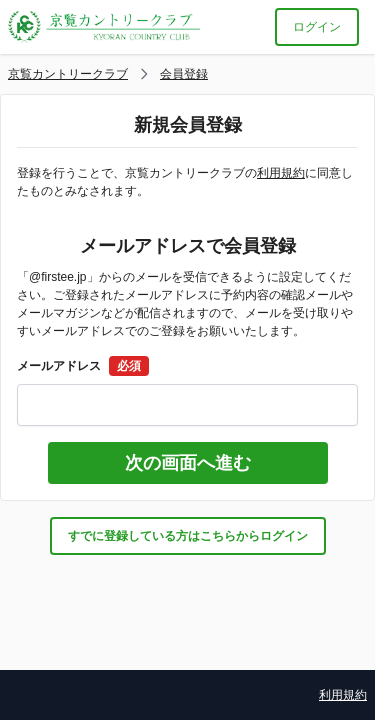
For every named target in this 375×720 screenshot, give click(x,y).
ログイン (317, 27)
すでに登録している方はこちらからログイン (188, 536)
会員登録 (184, 74)
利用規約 (281, 173)
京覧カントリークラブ (68, 74)
